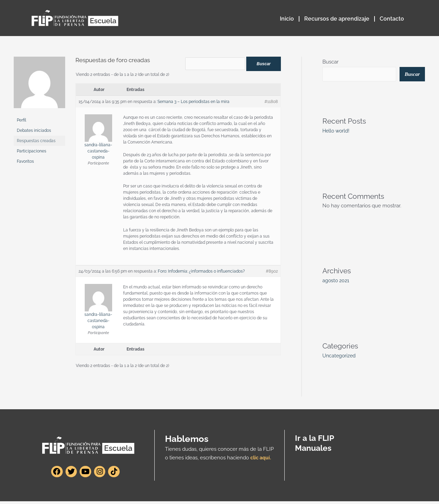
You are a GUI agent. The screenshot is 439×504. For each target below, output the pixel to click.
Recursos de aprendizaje (337, 19)
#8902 (272, 274)
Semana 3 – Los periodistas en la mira (193, 104)
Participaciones (32, 151)
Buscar (330, 62)
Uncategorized (340, 356)
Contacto (392, 19)
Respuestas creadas (36, 141)
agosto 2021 (336, 281)
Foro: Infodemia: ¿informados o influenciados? (201, 274)
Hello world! (337, 131)
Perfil (21, 120)
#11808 (271, 104)
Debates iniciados (34, 130)
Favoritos (25, 161)
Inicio (287, 19)
